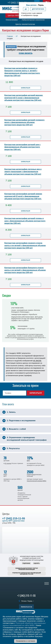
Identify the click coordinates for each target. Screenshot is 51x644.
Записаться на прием (26, 607)
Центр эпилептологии (25, 24)
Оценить (37, 563)
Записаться (26, 88)
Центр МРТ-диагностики (13, 521)
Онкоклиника (12, 20)
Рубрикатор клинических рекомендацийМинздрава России (27, 573)
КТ (17, 36)
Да (26, 9)
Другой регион (38, 9)
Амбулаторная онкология (33, 20)
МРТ (28, 461)
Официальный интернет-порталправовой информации (27, 569)
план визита (25, 53)
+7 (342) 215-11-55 (17, 3)
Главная (10, 36)
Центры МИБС (14, 15)
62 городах (8, 463)
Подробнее (26, 563)
